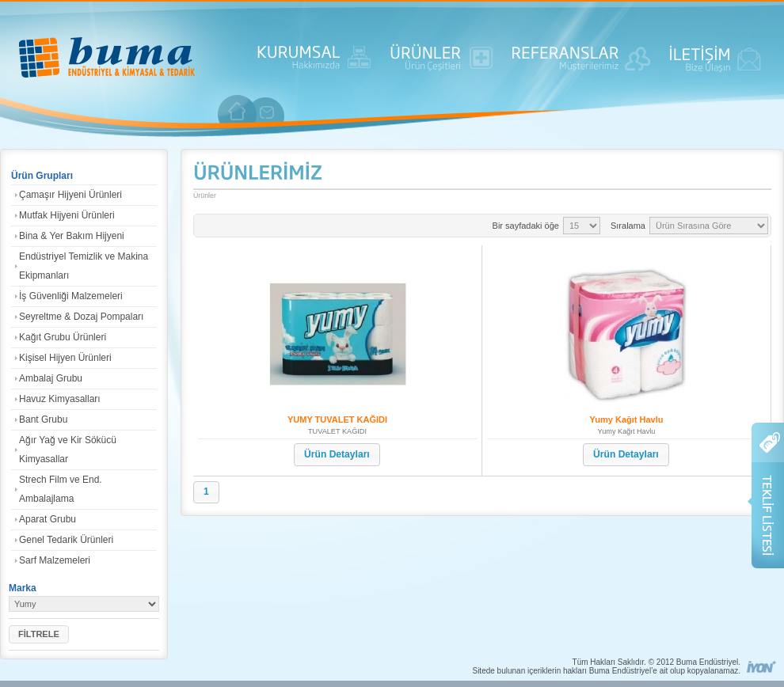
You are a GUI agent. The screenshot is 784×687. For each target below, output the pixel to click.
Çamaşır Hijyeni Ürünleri (70, 195)
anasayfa (238, 111)
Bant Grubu (43, 419)
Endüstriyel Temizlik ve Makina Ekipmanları (84, 266)
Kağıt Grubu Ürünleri (63, 337)
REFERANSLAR (581, 63)
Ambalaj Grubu (51, 378)
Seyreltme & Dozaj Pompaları (81, 317)
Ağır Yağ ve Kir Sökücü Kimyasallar (68, 450)
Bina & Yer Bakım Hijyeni (72, 236)
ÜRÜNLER (441, 63)
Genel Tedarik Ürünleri (66, 540)
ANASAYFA (107, 59)
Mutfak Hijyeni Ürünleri (67, 215)
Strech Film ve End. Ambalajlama (61, 489)
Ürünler (205, 195)
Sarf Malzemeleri (55, 560)
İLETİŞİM (715, 63)
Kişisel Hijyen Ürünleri (65, 358)
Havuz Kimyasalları (60, 399)
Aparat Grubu (48, 519)
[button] (39, 634)
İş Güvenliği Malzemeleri (71, 296)
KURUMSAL (314, 63)
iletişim (267, 112)
